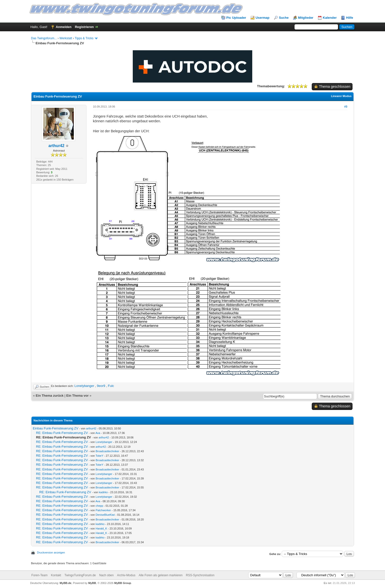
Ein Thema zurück (50, 396)
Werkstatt (66, 38)
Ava (98, 433)
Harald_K (101, 528)
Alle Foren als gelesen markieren (161, 575)
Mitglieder (306, 18)
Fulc (111, 386)
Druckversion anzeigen (51, 552)
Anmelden (64, 27)
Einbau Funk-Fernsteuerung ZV (55, 428)
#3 (346, 107)
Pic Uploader (236, 18)
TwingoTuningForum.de (80, 575)
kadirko (103, 492)
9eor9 (101, 386)
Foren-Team (40, 575)
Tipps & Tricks (84, 38)
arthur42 (56, 146)
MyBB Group (123, 583)
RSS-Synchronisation (200, 575)
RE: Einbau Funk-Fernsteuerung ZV (62, 433)
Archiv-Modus (126, 575)
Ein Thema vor (77, 396)
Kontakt (56, 575)
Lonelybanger (84, 386)
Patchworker (103, 510)
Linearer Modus (341, 96)
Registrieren (84, 27)
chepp (99, 506)
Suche (284, 18)
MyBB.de (66, 583)
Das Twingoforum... (44, 38)
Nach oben (106, 575)
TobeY (99, 456)
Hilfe (349, 18)
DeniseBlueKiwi (105, 515)
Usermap (262, 18)
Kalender (330, 18)
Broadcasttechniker (107, 451)
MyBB (92, 583)
